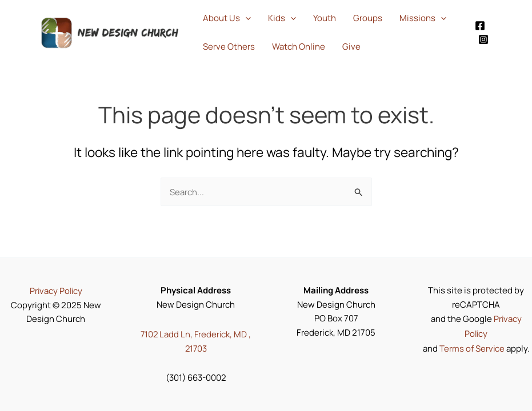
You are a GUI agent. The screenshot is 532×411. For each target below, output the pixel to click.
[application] (245, 18)
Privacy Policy (56, 291)
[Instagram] (483, 39)
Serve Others (229, 47)
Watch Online (299, 47)
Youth (325, 18)
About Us (227, 18)
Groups (368, 18)
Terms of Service (472, 348)
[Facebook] (480, 26)
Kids (282, 18)
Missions (423, 18)
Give (351, 47)
